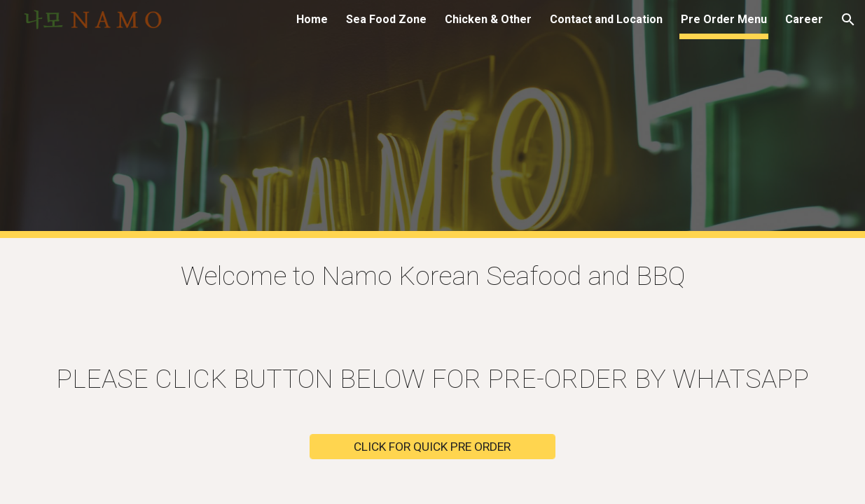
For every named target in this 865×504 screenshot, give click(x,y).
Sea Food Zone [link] (386, 19)
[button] (848, 20)
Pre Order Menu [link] (724, 19)
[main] (432, 276)
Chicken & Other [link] (488, 19)
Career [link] (804, 19)
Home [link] (312, 19)
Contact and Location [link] (606, 19)
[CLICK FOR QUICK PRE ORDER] (432, 447)
